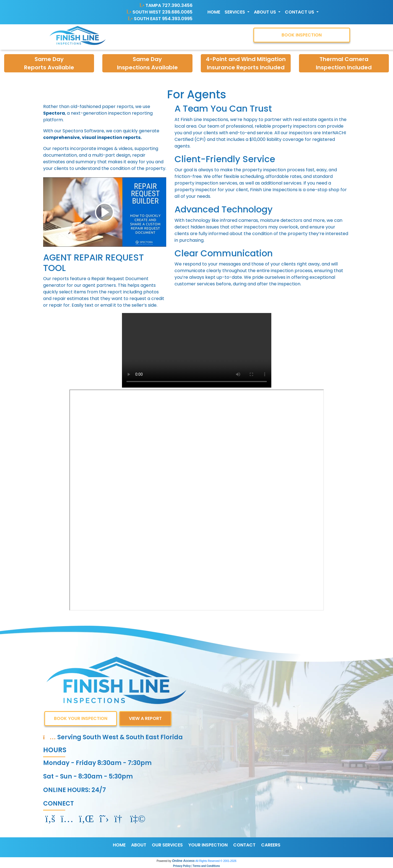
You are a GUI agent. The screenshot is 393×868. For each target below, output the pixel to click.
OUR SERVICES (167, 845)
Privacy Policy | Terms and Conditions (196, 866)
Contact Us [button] (300, 12)
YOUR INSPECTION (208, 845)
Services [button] (235, 12)
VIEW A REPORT (145, 718)
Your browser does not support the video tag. (197, 350)
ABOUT (139, 845)
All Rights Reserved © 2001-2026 (216, 861)
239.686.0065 (177, 12)
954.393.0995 (177, 19)
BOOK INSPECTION (302, 35)
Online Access (183, 861)
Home (214, 12)
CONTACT (244, 845)
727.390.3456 (177, 5)
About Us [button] (266, 12)
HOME (119, 845)
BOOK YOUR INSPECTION (81, 718)
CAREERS (271, 845)
